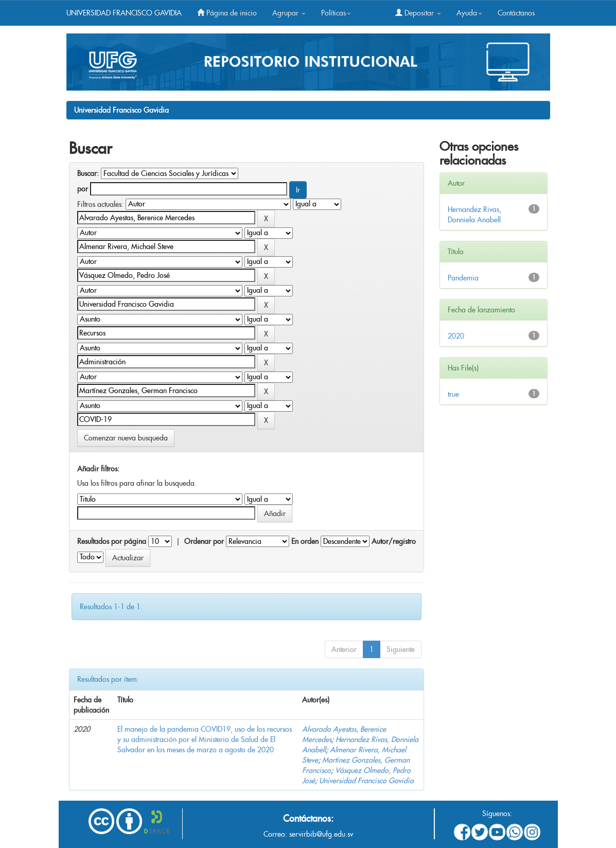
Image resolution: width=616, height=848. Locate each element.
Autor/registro (394, 541)
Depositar (418, 13)
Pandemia (463, 278)
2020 (456, 336)
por (83, 189)
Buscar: (88, 173)
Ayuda (469, 13)
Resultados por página (112, 541)
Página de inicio (227, 13)
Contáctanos (516, 13)
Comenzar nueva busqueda (126, 438)
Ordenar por (204, 541)
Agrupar (289, 13)
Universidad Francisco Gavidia (121, 110)
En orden (305, 541)
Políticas (336, 13)
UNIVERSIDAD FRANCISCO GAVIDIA (124, 13)
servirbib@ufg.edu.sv (321, 834)
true (453, 394)
